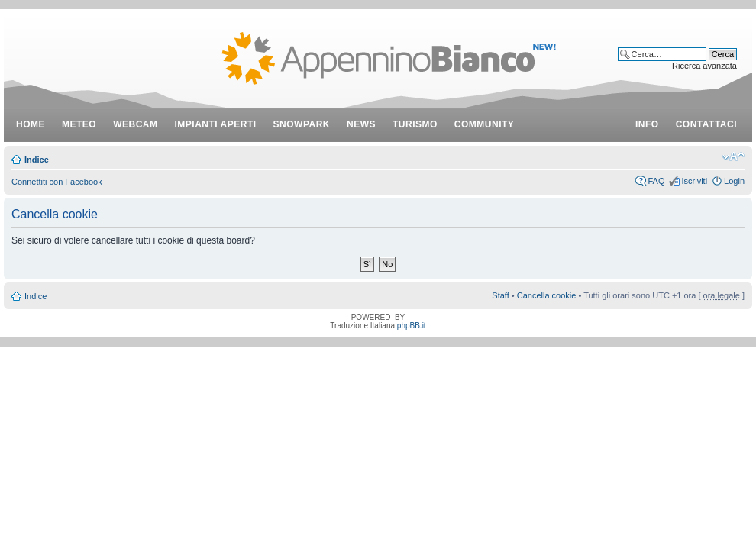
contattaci (706, 124)
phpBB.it (412, 326)
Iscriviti (694, 181)
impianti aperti (216, 124)
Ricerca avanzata (704, 66)
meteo (79, 124)
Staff (500, 295)
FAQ (656, 181)
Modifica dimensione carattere (733, 156)
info (647, 124)
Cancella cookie (547, 295)
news (361, 124)
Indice (37, 160)
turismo (415, 124)
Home (31, 124)
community (485, 124)
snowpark (302, 124)
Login (734, 181)
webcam (135, 124)
